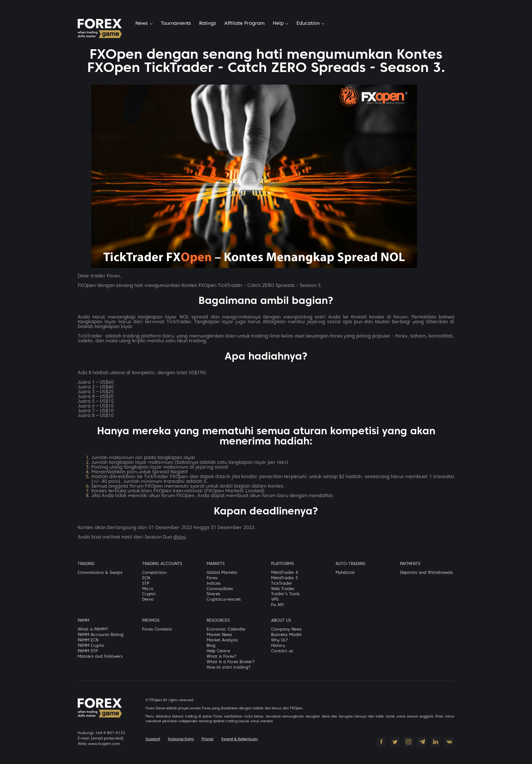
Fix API (277, 605)
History (278, 646)
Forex (212, 578)
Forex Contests (157, 630)
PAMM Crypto (91, 646)
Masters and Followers (100, 657)
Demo (148, 600)
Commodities (220, 589)
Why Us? (280, 640)
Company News (286, 630)
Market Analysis (222, 640)
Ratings (208, 24)
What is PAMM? (93, 630)
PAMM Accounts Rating (101, 635)
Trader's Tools (285, 594)
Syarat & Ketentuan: (240, 739)
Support (153, 739)
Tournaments (176, 24)
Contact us (282, 651)
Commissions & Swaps (100, 573)
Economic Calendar (226, 630)
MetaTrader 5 (284, 578)
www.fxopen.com (104, 744)
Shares (213, 594)
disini (179, 537)
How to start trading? (229, 668)
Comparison (154, 573)
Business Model (286, 635)
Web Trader (283, 589)
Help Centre (218, 651)
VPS (275, 600)
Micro (148, 589)
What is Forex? (222, 657)
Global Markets (222, 573)
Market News (219, 635)
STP (146, 584)
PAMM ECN (88, 640)
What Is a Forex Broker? (231, 662)
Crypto (149, 594)
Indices (214, 584)
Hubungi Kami (181, 739)
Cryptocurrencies (224, 600)
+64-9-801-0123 (110, 733)
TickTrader (282, 584)
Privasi (207, 739)
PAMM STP (88, 651)
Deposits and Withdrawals (426, 573)
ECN (146, 578)
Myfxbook (345, 573)
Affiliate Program (244, 24)
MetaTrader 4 (284, 573)
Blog (211, 646)
